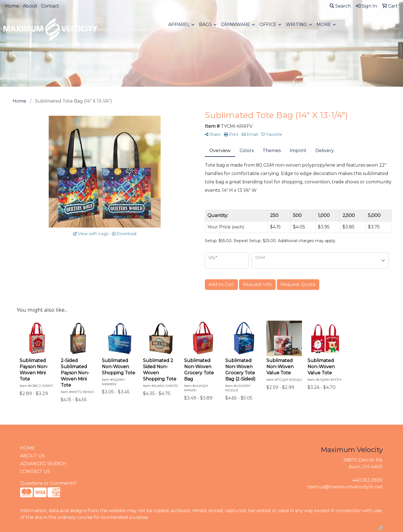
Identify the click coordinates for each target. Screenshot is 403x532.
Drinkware (236, 24)
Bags (205, 24)
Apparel (179, 24)
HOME (28, 448)
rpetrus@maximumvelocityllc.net (345, 487)
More (324, 24)
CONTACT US (35, 471)
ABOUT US (32, 456)
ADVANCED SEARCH (43, 464)
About (30, 6)
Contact (50, 6)
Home (12, 6)
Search (340, 6)
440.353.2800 (368, 480)
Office (268, 24)
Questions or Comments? (49, 483)
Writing (297, 24)
